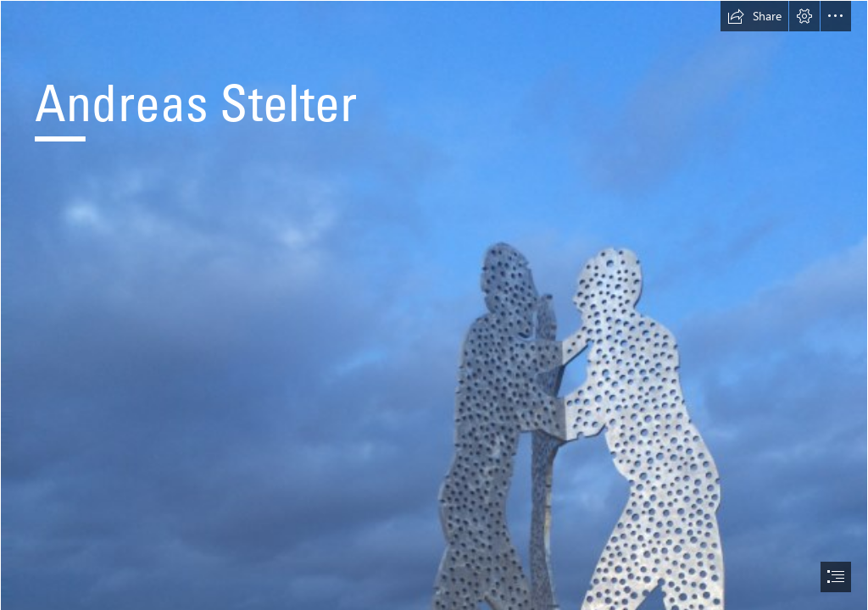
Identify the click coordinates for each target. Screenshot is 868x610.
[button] (754, 16)
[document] (434, 305)
